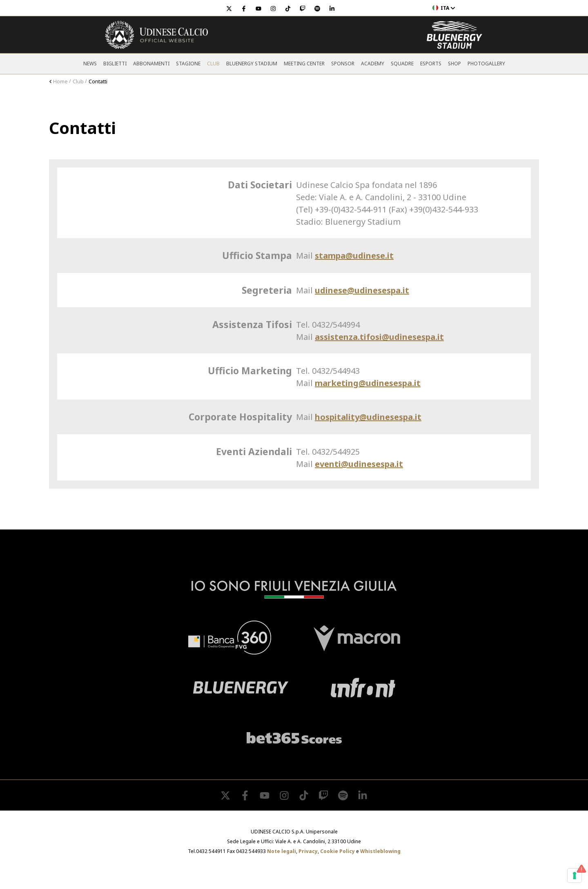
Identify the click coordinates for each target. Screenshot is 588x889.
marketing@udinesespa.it (368, 383)
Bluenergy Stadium (252, 64)
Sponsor (343, 64)
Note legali (282, 851)
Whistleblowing (380, 851)
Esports (431, 64)
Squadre (402, 64)
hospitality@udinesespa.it (368, 417)
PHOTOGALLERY (486, 64)
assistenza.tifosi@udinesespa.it (379, 337)
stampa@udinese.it (354, 256)
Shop (454, 64)
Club (213, 64)
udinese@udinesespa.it (362, 290)
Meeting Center (304, 64)
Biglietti (115, 64)
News (90, 64)
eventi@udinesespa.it (359, 464)
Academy (373, 64)
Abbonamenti (151, 64)
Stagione (188, 64)
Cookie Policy (337, 851)
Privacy (308, 851)
